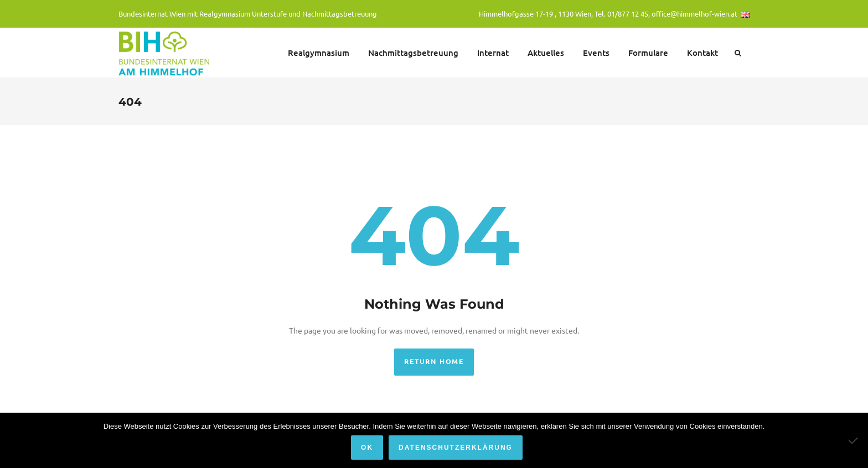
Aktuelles (546, 53)
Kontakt (702, 53)
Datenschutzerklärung (456, 448)
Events (596, 53)
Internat (493, 53)
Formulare (648, 53)
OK (367, 448)
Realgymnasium (319, 53)
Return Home (434, 362)
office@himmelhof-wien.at (694, 14)
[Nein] (854, 440)
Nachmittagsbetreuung (413, 53)
